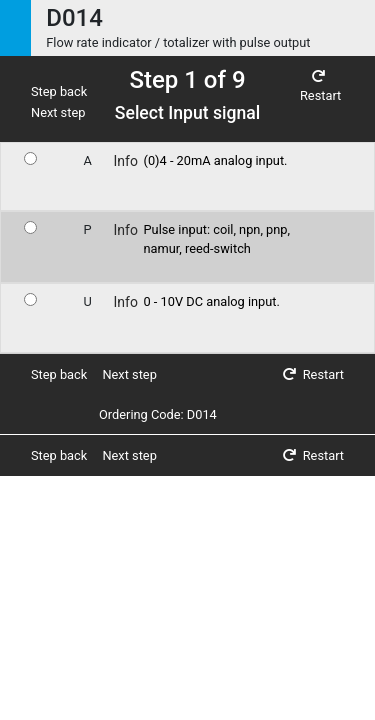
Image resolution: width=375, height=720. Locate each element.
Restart (320, 87)
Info (126, 161)
